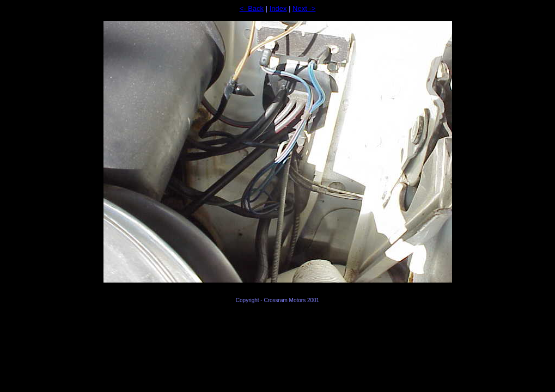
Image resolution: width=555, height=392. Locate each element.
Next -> (304, 8)
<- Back (252, 8)
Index (278, 8)
